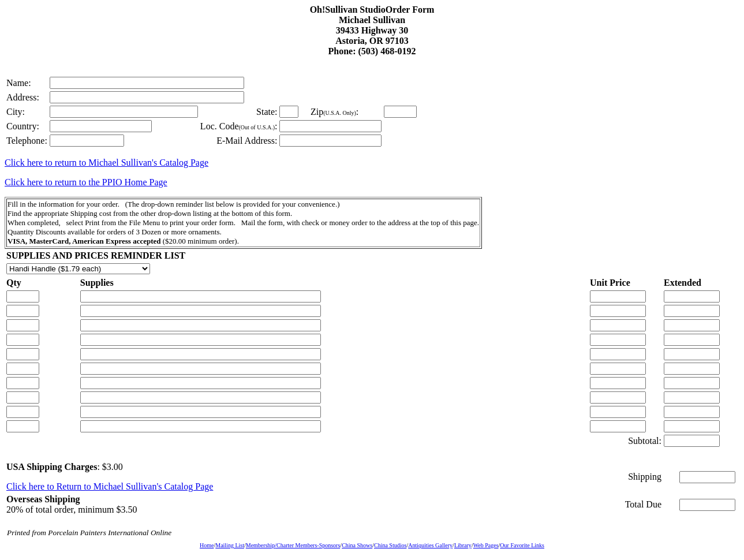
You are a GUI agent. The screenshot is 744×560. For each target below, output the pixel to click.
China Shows (357, 545)
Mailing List (230, 545)
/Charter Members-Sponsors (307, 545)
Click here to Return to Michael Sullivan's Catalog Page (110, 486)
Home (207, 545)
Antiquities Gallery (430, 545)
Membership (261, 545)
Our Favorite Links (522, 545)
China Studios (390, 545)
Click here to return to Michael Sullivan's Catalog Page (106, 163)
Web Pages (486, 545)
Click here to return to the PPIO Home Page (86, 182)
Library (463, 545)
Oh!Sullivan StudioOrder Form (372, 10)
